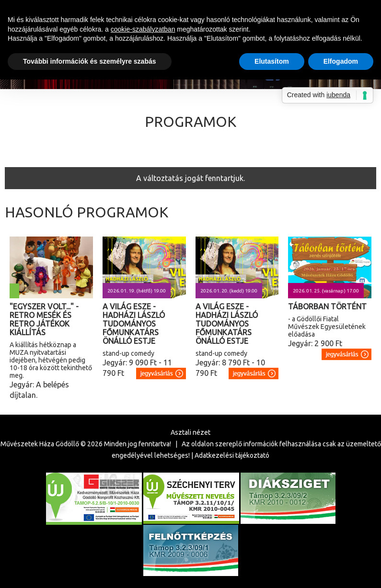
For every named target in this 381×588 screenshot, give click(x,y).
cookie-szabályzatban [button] (143, 29)
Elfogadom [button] (341, 61)
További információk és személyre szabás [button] (90, 61)
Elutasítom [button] (272, 61)
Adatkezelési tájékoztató (232, 455)
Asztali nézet (190, 432)
